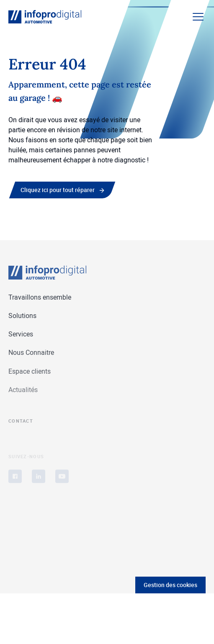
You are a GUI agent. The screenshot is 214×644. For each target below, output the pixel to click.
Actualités (23, 391)
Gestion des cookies (170, 585)
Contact (21, 423)
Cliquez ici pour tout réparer (58, 190)
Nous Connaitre (31, 353)
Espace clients (30, 371)
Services (21, 334)
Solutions (22, 316)
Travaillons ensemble (40, 297)
